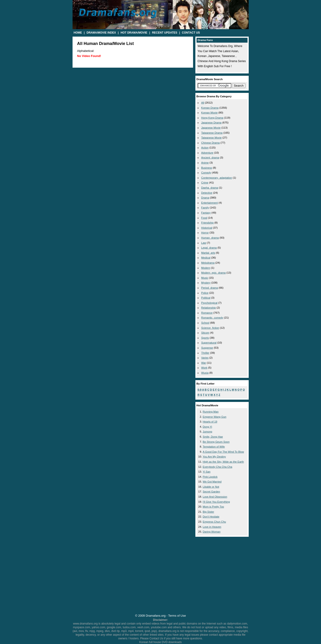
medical (206, 258)
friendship (207, 223)
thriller (205, 353)
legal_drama (209, 248)
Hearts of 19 (210, 422)
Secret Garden (211, 492)
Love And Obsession (215, 497)
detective (207, 193)
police (205, 293)
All (203, 103)
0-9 (200, 390)
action (205, 148)
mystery (206, 283)
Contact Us (191, 33)
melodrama (208, 263)
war (204, 363)
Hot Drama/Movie (134, 33)
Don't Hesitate (211, 517)
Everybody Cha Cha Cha (218, 467)
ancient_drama (210, 158)
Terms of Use (177, 616)
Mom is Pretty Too (213, 507)
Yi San (207, 472)
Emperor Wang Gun (215, 417)
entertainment (210, 203)
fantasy (206, 213)
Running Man (211, 412)
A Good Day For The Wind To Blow (223, 452)
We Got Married (212, 482)
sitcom (205, 333)
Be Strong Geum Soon (216, 442)
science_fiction (210, 328)
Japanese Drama (211, 123)
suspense (207, 348)
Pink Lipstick (210, 477)
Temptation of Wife (214, 447)
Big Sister (208, 512)
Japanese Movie (211, 128)
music (205, 278)
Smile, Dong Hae (213, 437)
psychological (209, 303)
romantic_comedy (212, 318)
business (207, 168)
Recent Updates (165, 33)
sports (205, 338)
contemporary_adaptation (217, 178)
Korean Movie (209, 113)
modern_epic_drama (213, 273)
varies (205, 358)
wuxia (205, 373)
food (204, 218)
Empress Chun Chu (215, 522)
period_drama (210, 288)
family (205, 208)
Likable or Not (211, 487)
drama (205, 198)
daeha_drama (210, 188)
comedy (206, 173)
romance (207, 313)
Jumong (208, 432)
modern (206, 268)
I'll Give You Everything (216, 502)
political (206, 298)
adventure (207, 153)
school (205, 323)
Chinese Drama (210, 143)
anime (205, 163)
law (204, 243)
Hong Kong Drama (212, 118)
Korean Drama (210, 108)
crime (205, 183)
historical (207, 228)
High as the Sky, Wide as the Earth (223, 462)
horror (205, 233)
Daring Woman (212, 532)
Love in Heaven (212, 527)
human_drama (210, 238)
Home (78, 33)
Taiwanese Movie (211, 138)
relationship (208, 308)
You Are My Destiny (214, 457)
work (204, 368)
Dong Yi (207, 427)
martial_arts (208, 253)
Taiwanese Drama (212, 133)
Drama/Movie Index (101, 33)
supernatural (209, 343)
